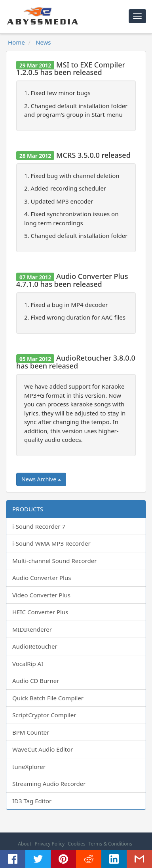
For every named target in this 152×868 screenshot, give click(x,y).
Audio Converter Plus (42, 578)
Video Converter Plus (41, 595)
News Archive (41, 479)
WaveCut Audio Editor (43, 749)
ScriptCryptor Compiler (44, 715)
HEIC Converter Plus (40, 612)
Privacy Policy (49, 844)
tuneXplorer (29, 767)
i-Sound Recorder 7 (39, 526)
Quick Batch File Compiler (48, 698)
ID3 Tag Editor (32, 801)
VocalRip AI (28, 664)
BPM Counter (31, 732)
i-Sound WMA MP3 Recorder (51, 543)
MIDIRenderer (32, 629)
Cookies (76, 844)
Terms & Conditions (110, 844)
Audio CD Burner (36, 681)
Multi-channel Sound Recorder (54, 561)
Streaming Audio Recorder (49, 784)
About (25, 844)
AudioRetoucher (35, 646)
